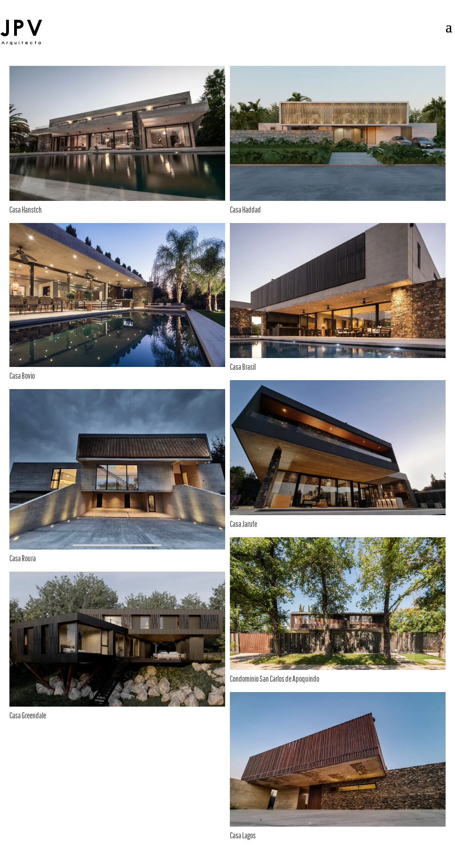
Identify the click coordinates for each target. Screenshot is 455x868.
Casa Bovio (22, 376)
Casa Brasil (243, 367)
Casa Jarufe (243, 524)
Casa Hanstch (26, 210)
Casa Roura (23, 558)
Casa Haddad (245, 210)
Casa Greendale (28, 715)
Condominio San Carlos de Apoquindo (275, 679)
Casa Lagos (243, 835)
